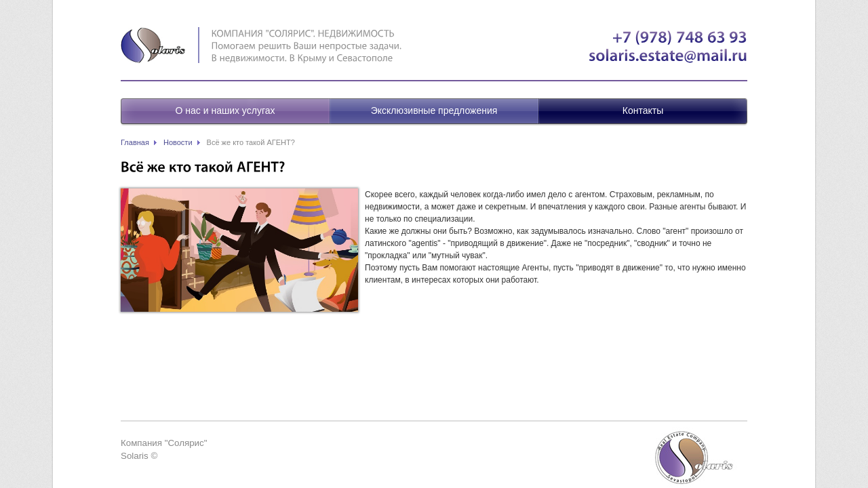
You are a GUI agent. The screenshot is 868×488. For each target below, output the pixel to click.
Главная (135, 142)
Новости (178, 142)
